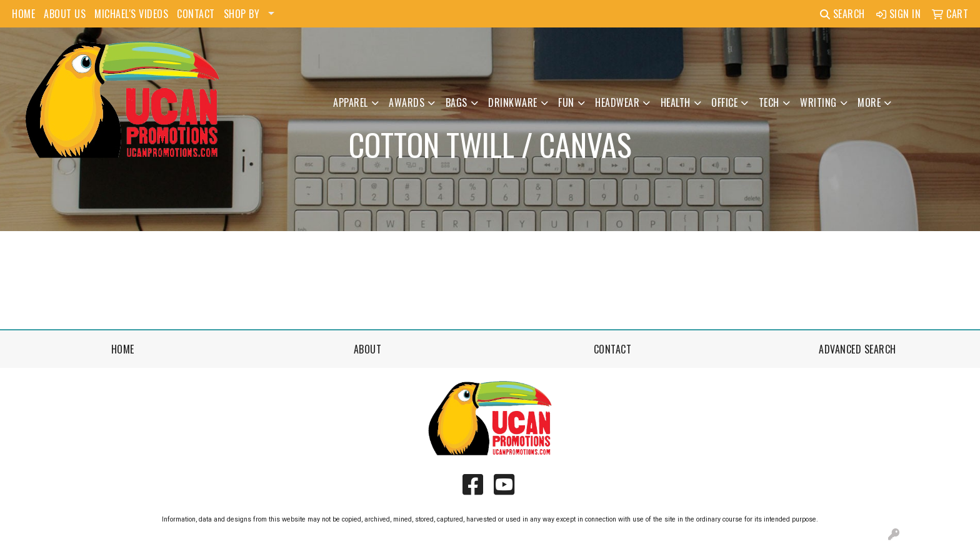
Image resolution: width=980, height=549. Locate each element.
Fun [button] (566, 102)
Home (123, 349)
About (368, 349)
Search (842, 14)
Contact (613, 349)
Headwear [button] (617, 102)
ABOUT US (65, 14)
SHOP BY (242, 14)
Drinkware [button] (513, 102)
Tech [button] (769, 102)
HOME (23, 14)
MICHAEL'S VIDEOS (131, 14)
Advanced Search (857, 349)
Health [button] (676, 102)
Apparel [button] (351, 102)
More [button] (869, 102)
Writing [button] (818, 102)
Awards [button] (407, 102)
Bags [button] (457, 102)
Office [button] (724, 102)
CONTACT (196, 14)
